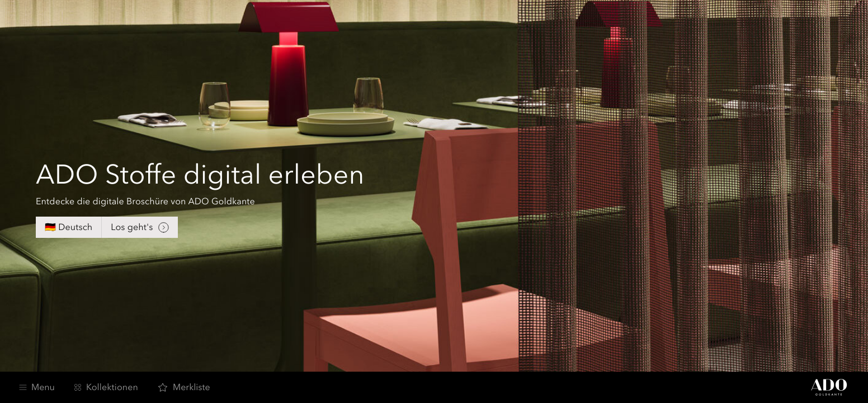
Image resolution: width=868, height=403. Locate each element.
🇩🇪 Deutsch (69, 227)
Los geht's (140, 228)
